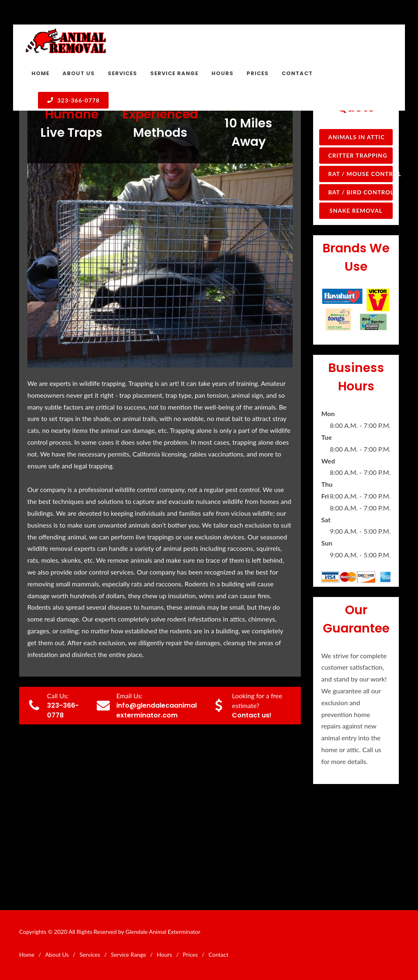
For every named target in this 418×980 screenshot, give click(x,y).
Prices (190, 954)
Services (90, 954)
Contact (219, 954)
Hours (164, 954)
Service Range (129, 954)
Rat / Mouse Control (360, 174)
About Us (57, 954)
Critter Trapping (358, 155)
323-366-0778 (73, 100)
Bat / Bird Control (360, 192)
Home (27, 954)
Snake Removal (356, 210)
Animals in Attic (357, 137)
